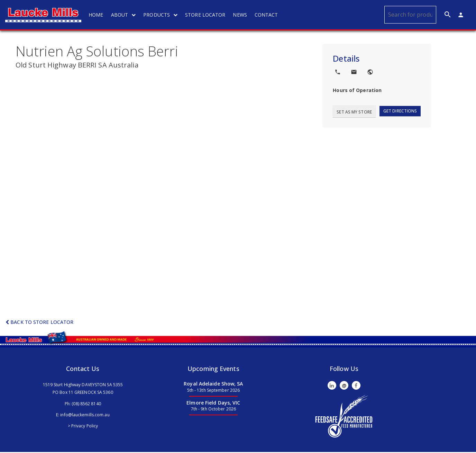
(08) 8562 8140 (86, 404)
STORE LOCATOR (207, 15)
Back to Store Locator (39, 323)
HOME (97, 15)
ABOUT (125, 15)
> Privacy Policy (83, 427)
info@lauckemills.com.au (85, 415)
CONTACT (267, 15)
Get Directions (400, 112)
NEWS (241, 15)
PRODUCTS (162, 15)
